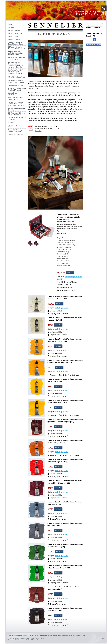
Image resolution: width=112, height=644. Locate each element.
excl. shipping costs (62, 308)
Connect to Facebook (94, 45)
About (10, 638)
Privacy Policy (35, 638)
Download (38, 131)
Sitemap (42, 638)
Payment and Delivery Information (77, 635)
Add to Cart (70, 273)
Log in (102, 638)
